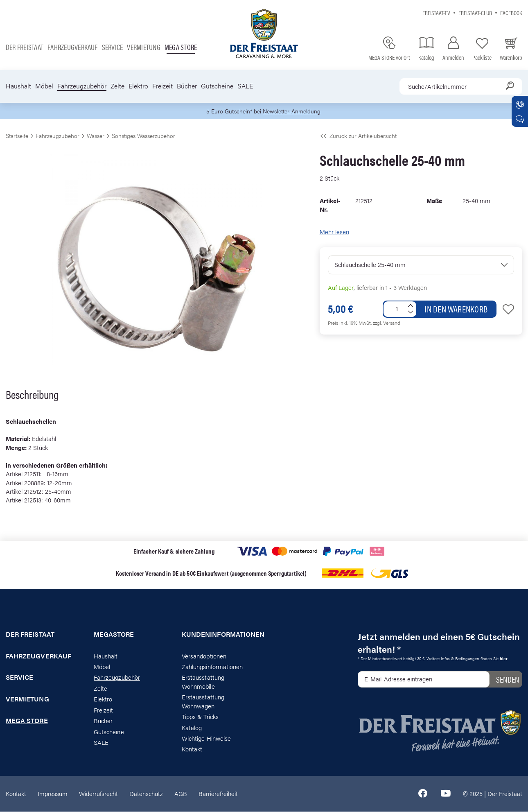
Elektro (138, 86)
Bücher (187, 86)
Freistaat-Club (475, 12)
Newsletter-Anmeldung (293, 111)
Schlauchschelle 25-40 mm (370, 265)
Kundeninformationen (220, 635)
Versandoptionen (204, 656)
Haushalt (18, 86)
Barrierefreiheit (218, 794)
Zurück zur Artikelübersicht (358, 136)
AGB (181, 794)
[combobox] (461, 86)
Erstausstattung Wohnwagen (203, 702)
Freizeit (162, 86)
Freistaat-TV (436, 12)
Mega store (181, 47)
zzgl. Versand (387, 323)
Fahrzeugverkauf (73, 47)
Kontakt (192, 750)
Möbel (44, 86)
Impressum (53, 794)
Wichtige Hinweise (206, 738)
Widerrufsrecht (98, 794)
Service (113, 47)
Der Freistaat (25, 47)
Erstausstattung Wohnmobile (203, 682)
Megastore (114, 635)
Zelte (117, 86)
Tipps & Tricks (200, 717)
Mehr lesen (334, 232)
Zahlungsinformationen (212, 667)
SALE (245, 86)
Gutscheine (217, 86)
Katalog (192, 728)
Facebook (511, 12)
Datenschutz (146, 794)
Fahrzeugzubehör (82, 86)
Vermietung (143, 47)
